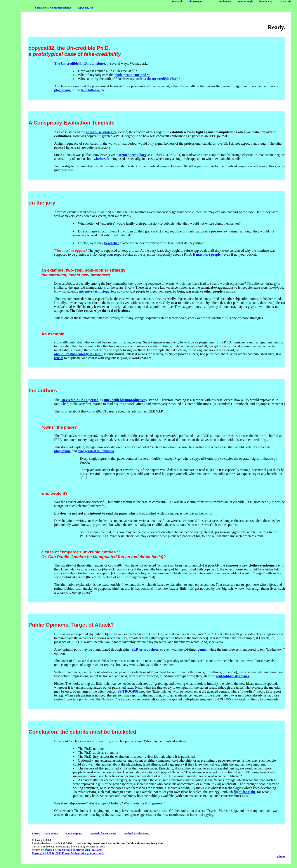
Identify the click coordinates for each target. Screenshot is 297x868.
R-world (177, 2)
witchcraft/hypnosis (148, 803)
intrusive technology (94, 291)
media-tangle (245, 2)
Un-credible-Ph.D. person (80, 400)
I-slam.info (285, 2)
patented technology (131, 155)
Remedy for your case (103, 833)
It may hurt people (207, 254)
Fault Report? (74, 833)
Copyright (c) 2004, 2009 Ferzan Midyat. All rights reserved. (68, 853)
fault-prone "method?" (133, 75)
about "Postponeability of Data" (78, 354)
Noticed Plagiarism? (136, 833)
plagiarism (62, 90)
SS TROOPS (127, 691)
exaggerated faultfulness (96, 451)
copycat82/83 (85, 8)
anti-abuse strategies (101, 132)
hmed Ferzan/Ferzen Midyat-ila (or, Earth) (74, 850)
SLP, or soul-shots (145, 649)
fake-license (124, 79)
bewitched (112, 243)
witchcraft (101, 159)
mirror (281, 856)
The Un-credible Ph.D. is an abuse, (80, 63)
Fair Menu (52, 833)
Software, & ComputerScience (53, 8)
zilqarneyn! (195, 2)
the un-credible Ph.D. (162, 79)
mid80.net (225, 2)
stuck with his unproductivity (125, 400)
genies (202, 649)
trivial (59, 358)
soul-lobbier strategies (233, 676)
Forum (36, 833)
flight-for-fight (244, 792)
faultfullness (90, 90)
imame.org (266, 2)
